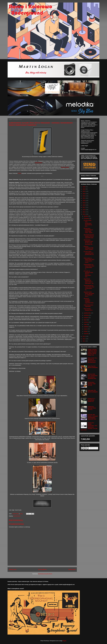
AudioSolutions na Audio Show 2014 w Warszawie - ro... (89, 267)
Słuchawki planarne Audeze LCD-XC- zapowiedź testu (89, 236)
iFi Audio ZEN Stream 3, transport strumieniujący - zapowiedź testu (93, 417)
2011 (84, 341)
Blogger (64, 641)
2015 (84, 212)
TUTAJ (19, 173)
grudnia (86, 216)
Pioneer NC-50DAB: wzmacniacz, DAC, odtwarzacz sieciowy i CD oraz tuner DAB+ (89, 426)
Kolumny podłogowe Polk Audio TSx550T (89, 248)
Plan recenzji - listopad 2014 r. (88, 309)
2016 (84, 210)
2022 (84, 196)
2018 (84, 205)
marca (86, 329)
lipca (85, 320)
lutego (86, 331)
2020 (84, 201)
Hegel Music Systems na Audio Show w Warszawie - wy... (89, 281)
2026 (84, 187)
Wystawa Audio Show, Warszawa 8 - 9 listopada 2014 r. (89, 294)
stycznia (86, 334)
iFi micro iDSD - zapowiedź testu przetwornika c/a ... (89, 254)
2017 (84, 207)
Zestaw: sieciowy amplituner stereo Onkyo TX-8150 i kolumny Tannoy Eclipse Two (92, 352)
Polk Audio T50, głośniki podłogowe (93, 391)
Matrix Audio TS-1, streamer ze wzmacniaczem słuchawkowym (93, 360)
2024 (84, 191)
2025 (84, 189)
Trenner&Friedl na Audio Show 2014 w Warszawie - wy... (89, 288)
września (86, 315)
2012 (84, 339)
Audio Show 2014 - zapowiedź (89, 306)
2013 (84, 336)
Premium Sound (65, 167)
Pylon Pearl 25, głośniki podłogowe (93, 367)
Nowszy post (13, 569)
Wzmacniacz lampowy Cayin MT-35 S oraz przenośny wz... (88, 242)
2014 (84, 214)
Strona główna (42, 569)
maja (85, 324)
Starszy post (72, 569)
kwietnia (86, 327)
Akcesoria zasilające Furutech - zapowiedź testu (89, 301)
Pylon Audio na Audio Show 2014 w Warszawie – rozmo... (89, 260)
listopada (87, 218)
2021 (84, 198)
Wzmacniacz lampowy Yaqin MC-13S (92, 384)
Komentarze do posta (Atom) (45, 574)
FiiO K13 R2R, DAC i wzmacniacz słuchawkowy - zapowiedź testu (93, 376)
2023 (84, 194)
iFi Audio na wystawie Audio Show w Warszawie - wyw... (88, 274)
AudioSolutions (38, 163)
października (87, 313)
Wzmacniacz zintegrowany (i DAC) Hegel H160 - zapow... (88, 230)
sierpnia (86, 318)
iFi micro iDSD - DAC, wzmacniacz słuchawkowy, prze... (88, 223)
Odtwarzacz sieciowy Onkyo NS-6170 (92, 408)
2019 (84, 203)
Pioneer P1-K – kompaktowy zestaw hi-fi (92, 400)
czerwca (86, 322)
